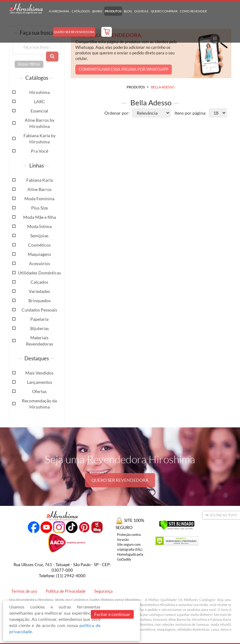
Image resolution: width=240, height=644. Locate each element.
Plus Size (40, 208)
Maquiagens (39, 254)
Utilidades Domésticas (39, 273)
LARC (40, 102)
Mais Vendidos (39, 373)
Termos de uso (24, 591)
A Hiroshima (59, 11)
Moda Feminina (39, 199)
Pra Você (40, 151)
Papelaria (39, 319)
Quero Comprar (164, 11)
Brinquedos (40, 301)
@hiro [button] (97, 11)
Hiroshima (40, 92)
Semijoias (39, 236)
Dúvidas (141, 11)
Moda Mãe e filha (40, 217)
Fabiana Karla (40, 180)
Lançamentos (40, 382)
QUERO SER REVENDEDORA (120, 480)
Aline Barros (40, 189)
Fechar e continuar (112, 614)
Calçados (39, 282)
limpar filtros (29, 64)
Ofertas (39, 391)
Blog (128, 11)
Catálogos (81, 11)
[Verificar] (177, 524)
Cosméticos (39, 245)
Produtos (113, 11)
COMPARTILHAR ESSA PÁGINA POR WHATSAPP (124, 69)
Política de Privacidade (66, 591)
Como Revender (193, 11)
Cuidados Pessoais (39, 310)
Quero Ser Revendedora (74, 32)
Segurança (103, 591)
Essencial (39, 111)
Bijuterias (40, 328)
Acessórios (40, 263)
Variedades (39, 291)
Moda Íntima (39, 226)
